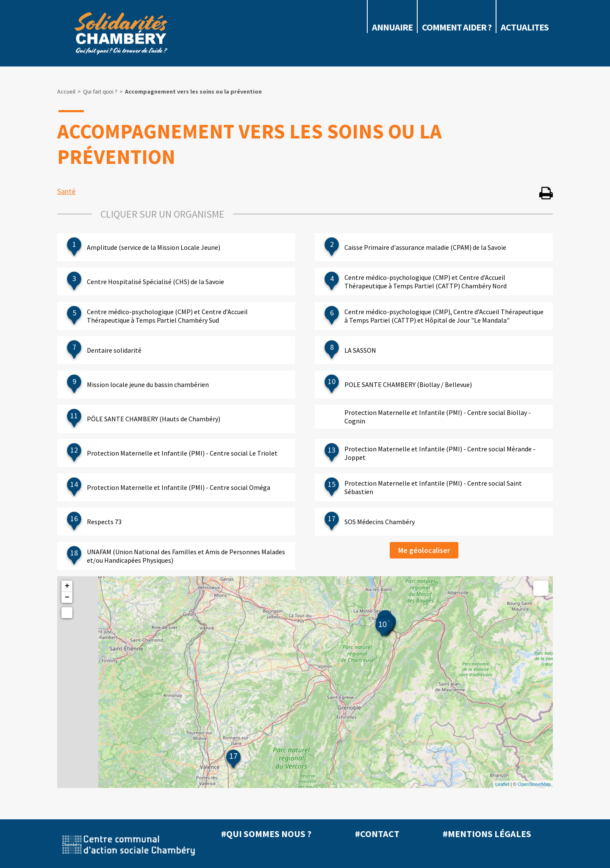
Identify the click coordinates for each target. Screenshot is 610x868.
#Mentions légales (487, 834)
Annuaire (392, 27)
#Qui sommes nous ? (266, 834)
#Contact (377, 834)
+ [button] (67, 586)
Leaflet (502, 784)
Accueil (66, 91)
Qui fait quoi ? (100, 91)
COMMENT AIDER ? (457, 27)
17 (233, 756)
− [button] (67, 597)
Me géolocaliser (424, 550)
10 (383, 625)
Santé (66, 191)
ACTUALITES (525, 27)
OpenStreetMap (534, 784)
